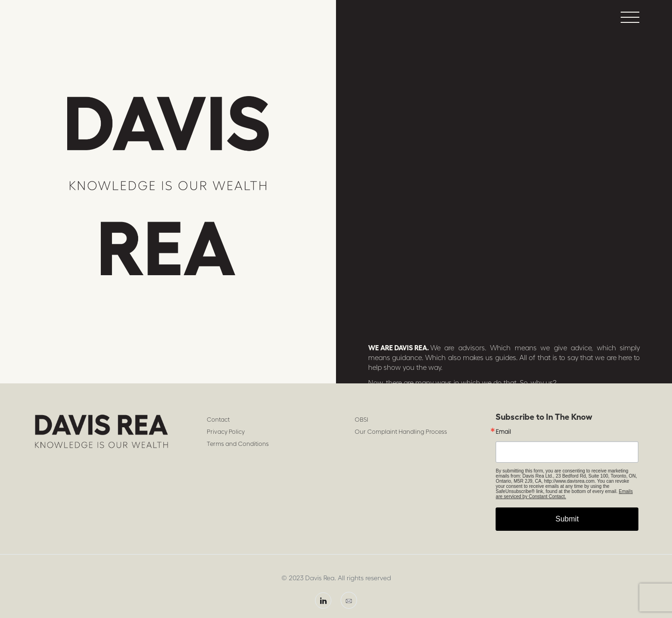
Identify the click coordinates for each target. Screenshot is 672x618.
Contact (218, 420)
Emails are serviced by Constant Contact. (564, 494)
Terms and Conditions (238, 444)
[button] (630, 17)
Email (503, 432)
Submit (567, 519)
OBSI (361, 420)
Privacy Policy (226, 432)
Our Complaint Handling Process (401, 432)
